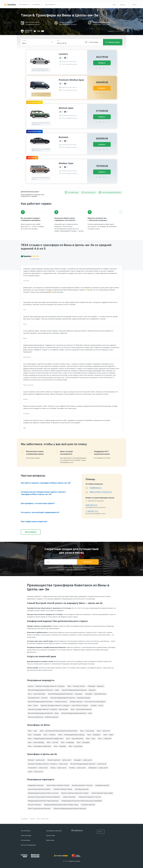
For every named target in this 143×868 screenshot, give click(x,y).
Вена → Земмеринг (94, 735)
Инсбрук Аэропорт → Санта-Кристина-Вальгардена (88, 702)
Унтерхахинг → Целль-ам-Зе (38, 768)
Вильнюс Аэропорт (35, 805)
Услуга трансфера (26, 835)
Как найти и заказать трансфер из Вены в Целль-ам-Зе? (46, 483)
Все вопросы (31, 532)
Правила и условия (74, 861)
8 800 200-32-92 (91, 505)
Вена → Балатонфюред (36, 742)
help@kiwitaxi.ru (96, 488)
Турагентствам (51, 835)
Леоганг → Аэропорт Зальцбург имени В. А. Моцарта (46, 686)
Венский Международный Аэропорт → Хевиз (44, 690)
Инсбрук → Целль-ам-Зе (77, 768)
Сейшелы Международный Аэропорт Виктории (70, 808)
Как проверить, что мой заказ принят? (38, 503)
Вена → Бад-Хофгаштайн (75, 739)
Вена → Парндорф (34, 735)
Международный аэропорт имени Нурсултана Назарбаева (82, 801)
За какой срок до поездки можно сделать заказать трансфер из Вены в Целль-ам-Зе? (43, 493)
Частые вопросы (26, 840)
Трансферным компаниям (54, 831)
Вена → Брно (91, 739)
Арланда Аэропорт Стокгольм (82, 785)
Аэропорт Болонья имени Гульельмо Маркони (44, 797)
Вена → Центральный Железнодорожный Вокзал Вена (59, 731)
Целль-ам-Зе (45, 819)
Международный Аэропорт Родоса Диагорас (43, 801)
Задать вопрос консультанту (101, 492)
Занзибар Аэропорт (82, 789)
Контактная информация (28, 845)
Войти (135, 5)
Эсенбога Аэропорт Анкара (63, 789)
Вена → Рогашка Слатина (76, 686)
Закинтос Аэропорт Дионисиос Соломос (75, 793)
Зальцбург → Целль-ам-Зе (83, 760)
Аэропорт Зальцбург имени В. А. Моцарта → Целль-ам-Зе (48, 764)
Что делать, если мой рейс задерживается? (40, 512)
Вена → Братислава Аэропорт (81, 709)
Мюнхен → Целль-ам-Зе (36, 760)
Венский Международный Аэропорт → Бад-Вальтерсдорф (70, 698)
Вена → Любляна (50, 735)
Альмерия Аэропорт (102, 785)
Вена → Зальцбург (83, 742)
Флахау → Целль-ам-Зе (58, 768)
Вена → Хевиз (108, 735)
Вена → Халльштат (103, 731)
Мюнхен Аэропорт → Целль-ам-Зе (59, 760)
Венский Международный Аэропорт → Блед (77, 713)
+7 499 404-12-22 (92, 511)
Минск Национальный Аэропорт (39, 808)
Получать (88, 562)
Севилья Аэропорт (69, 797)
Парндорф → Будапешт (96, 686)
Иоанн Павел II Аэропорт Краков (58, 785)
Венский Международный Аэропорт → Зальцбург (65, 694)
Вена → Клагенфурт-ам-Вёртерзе (40, 746)
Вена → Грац (33, 731)
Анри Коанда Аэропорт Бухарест (39, 789)
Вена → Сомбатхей (105, 739)
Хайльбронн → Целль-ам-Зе (98, 768)
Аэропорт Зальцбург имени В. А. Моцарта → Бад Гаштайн (48, 709)
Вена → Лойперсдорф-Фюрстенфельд (71, 735)
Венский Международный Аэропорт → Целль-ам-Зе (88, 764)
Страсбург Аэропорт (88, 805)
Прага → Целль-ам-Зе (36, 772)
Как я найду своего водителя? (34, 522)
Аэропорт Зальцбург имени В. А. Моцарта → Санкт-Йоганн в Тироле (64, 705)
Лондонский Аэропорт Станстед (90, 797)
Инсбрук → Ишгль (97, 705)
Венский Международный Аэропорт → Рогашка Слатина (47, 702)
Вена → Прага (33, 705)
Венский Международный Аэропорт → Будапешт (79, 690)
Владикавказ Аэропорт (36, 785)
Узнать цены (113, 42)
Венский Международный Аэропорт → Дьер (43, 713)
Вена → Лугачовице (87, 731)
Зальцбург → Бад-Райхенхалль (96, 694)
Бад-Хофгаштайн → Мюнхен (38, 698)
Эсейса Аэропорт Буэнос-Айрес (102, 793)
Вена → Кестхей (52, 742)
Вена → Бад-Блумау (76, 746)
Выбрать (102, 63)
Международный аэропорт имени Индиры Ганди (61, 805)
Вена (38, 819)
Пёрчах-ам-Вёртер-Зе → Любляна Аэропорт (43, 717)
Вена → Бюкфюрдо (67, 742)
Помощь (122, 5)
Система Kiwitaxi (26, 831)
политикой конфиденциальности (76, 570)
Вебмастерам (50, 840)
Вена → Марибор (60, 746)
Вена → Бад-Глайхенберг (37, 694)
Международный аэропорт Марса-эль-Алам (43, 793)
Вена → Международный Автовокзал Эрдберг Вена (46, 739)
